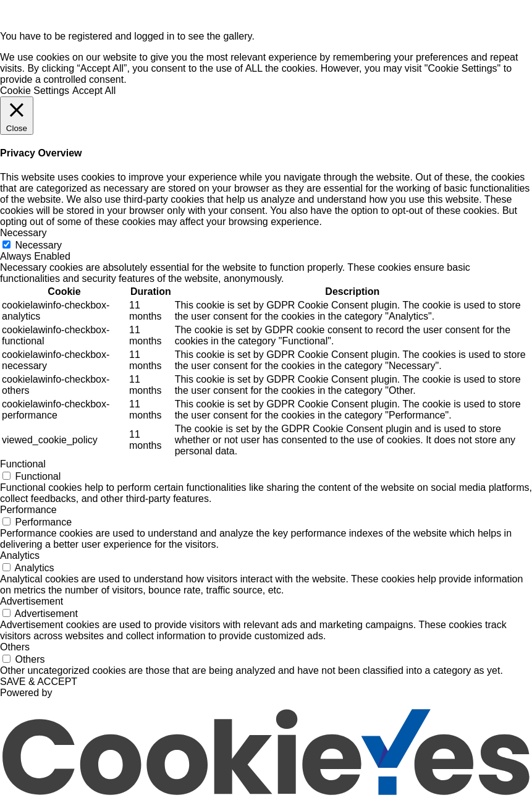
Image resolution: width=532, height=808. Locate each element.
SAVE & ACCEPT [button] (39, 682)
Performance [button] (28, 510)
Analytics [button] (20, 555)
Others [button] (15, 647)
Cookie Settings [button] (35, 91)
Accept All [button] (94, 91)
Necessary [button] (23, 233)
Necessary (38, 245)
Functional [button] (23, 464)
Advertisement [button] (32, 601)
